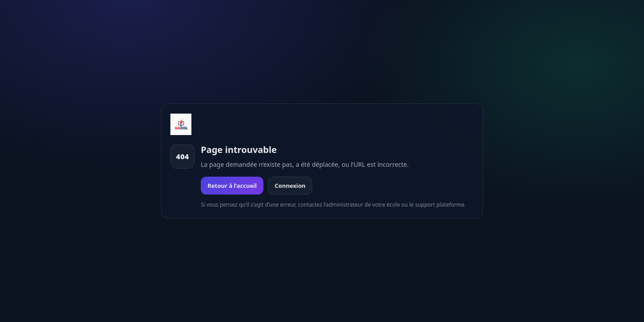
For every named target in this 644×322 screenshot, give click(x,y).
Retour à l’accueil (232, 186)
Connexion (290, 186)
